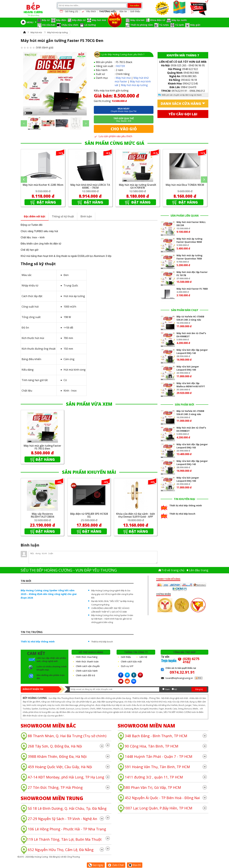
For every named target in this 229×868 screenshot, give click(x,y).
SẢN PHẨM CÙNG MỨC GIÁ (114, 143)
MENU (31, 22)
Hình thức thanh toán (87, 661)
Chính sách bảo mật (131, 661)
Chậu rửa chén (70, 25)
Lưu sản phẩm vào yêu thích (113, 136)
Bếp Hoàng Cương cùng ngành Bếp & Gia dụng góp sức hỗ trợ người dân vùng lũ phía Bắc (112, 594)
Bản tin (123, 11)
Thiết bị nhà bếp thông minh (38, 641)
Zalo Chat (116, 865)
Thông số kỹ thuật (63, 216)
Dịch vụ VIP (127, 666)
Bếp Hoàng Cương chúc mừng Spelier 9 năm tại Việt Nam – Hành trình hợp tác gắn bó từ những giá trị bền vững (112, 619)
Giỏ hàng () (69, 12)
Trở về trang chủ (173, 570)
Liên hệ (143, 657)
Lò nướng (90, 25)
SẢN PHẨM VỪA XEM (89, 404)
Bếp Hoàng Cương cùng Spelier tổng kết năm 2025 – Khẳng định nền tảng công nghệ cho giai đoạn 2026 (49, 594)
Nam (167, 689)
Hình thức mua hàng (87, 657)
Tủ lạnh (179, 25)
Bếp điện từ (79, 20)
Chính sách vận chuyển (88, 666)
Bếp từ (46, 20)
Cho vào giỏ (124, 129)
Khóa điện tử (158, 20)
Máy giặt (195, 25)
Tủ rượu (164, 25)
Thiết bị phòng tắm (142, 25)
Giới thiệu (135, 11)
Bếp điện (61, 20)
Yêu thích (89, 11)
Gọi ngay (96, 865)
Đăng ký (199, 689)
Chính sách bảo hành (87, 671)
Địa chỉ (135, 865)
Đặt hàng (46, 202)
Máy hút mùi (99, 20)
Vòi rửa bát (49, 25)
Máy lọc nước (179, 20)
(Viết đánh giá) (37, 47)
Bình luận (86, 216)
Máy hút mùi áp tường (57, 32)
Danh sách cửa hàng (181, 104)
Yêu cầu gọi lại (183, 114)
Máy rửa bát (137, 20)
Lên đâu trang (199, 570)
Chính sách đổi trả (85, 675)
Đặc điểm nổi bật (35, 216)
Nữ (176, 689)
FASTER (120, 66)
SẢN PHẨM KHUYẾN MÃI (89, 472)
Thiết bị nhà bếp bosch (102, 642)
